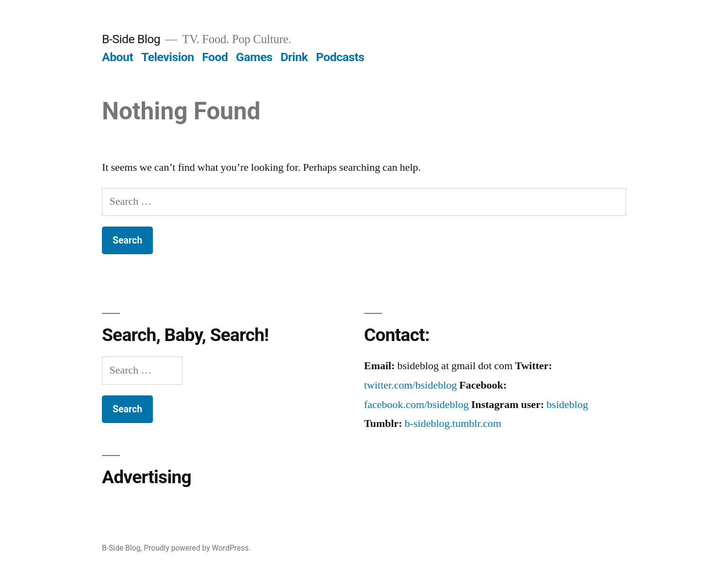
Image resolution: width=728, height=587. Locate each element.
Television (168, 57)
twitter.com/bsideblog (410, 385)
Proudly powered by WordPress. (197, 548)
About (117, 57)
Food (215, 57)
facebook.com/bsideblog (416, 405)
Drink (294, 57)
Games (254, 57)
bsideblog (567, 405)
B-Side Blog (131, 39)
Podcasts (340, 57)
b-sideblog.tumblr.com (453, 424)
